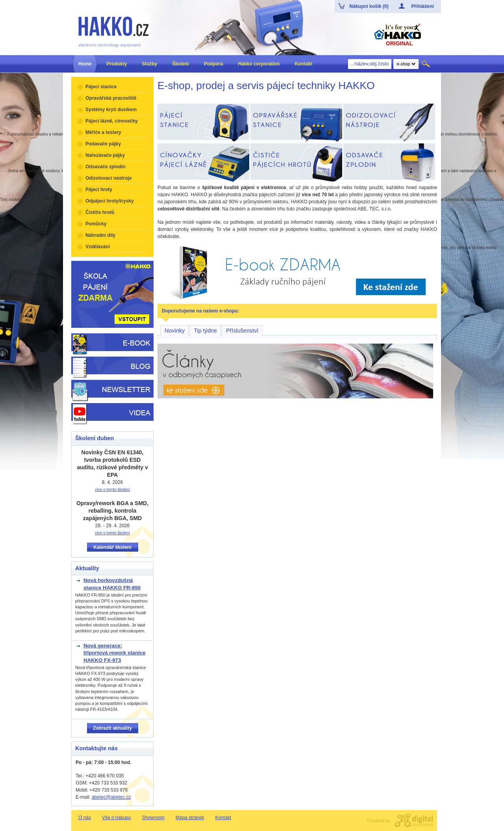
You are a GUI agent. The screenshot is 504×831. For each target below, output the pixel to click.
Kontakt (223, 818)
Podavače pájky (103, 144)
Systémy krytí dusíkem (111, 110)
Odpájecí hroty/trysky (110, 201)
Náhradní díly (100, 235)
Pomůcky (96, 224)
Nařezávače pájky (105, 155)
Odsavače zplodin (106, 167)
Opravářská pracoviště (111, 98)
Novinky (175, 331)
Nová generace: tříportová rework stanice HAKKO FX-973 (115, 653)
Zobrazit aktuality (112, 728)
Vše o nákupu (116, 818)
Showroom (153, 818)
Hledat (427, 64)
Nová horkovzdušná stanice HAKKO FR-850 (112, 584)
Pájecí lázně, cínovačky (112, 121)
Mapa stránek (190, 818)
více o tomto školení (112, 490)
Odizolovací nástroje (108, 178)
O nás (85, 818)
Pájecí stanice (101, 87)
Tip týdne (205, 331)
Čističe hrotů (100, 212)
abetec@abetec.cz (111, 797)
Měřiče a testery (103, 132)
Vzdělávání (98, 247)
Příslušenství (242, 331)
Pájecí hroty (99, 190)
